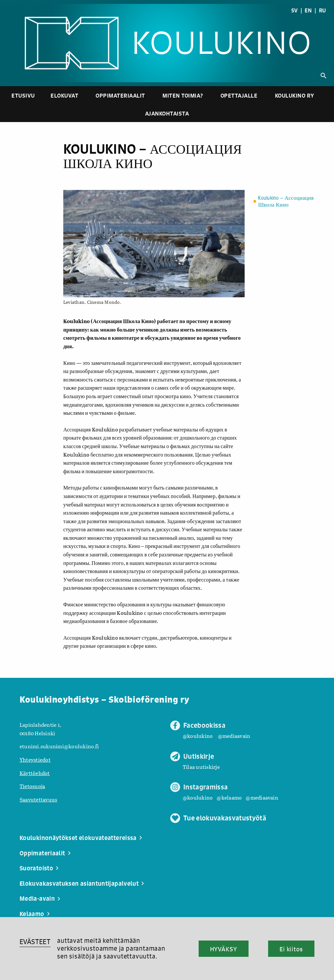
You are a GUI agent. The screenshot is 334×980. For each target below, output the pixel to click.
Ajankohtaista (167, 113)
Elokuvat (64, 95)
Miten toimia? (183, 95)
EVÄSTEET (35, 942)
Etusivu (23, 95)
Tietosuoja (32, 786)
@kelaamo (229, 797)
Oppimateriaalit (120, 95)
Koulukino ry (295, 95)
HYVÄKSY (224, 949)
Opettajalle (239, 95)
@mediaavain (234, 736)
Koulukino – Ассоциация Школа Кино (286, 202)
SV (294, 10)
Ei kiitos (291, 949)
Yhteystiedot (35, 760)
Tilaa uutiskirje (201, 767)
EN (308, 10)
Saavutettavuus (38, 799)
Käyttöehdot (35, 773)
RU (322, 10)
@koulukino (198, 736)
